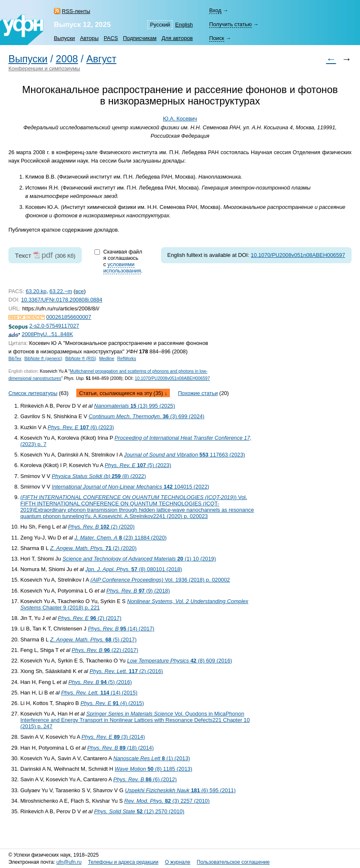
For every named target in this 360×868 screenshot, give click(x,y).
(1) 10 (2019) (139, 559)
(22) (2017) (105, 650)
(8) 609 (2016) (179, 661)
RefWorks (127, 359)
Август (101, 59)
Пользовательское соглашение (233, 862)
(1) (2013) (152, 758)
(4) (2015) (112, 703)
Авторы (89, 38)
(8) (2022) (99, 476)
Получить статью (230, 24)
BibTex (15, 359)
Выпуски (64, 38)
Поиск (216, 38)
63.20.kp (36, 291)
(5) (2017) (93, 640)
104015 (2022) (131, 487)
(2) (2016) (126, 671)
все (80, 291)
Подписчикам (140, 38)
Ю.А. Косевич (180, 119)
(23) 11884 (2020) (120, 538)
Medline (107, 359)
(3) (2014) (113, 737)
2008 (67, 59)
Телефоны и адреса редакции (123, 862)
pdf (47, 255)
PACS (111, 38)
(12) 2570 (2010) (139, 811)
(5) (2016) (100, 682)
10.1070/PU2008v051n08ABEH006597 (298, 255)
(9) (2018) (138, 591)
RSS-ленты (76, 11)
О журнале (177, 862)
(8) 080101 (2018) (134, 569)
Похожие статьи (198, 393)
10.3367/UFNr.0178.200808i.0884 (62, 300)
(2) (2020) (102, 527)
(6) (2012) (145, 779)
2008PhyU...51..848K (48, 334)
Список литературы (33, 393)
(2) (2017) (90, 618)
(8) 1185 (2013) (153, 769)
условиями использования (122, 267)
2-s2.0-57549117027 (54, 326)
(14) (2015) (99, 693)
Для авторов (177, 38)
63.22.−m (61, 291)
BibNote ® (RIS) (81, 359)
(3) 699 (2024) (146, 416)
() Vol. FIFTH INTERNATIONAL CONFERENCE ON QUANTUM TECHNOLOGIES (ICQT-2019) (137, 507)
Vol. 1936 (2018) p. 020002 (160, 580)
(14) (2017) (121, 629)
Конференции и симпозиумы (44, 68)
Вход (215, 10)
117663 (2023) (184, 455)
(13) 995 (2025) (134, 406)
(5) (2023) (138, 465)
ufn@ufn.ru (69, 862)
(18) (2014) (121, 748)
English (184, 25)
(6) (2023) (81, 427)
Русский (160, 25)
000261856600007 (69, 317)
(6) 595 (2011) (180, 790)
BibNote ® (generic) (43, 359)
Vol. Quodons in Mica (135, 720)
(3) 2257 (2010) (167, 801)
